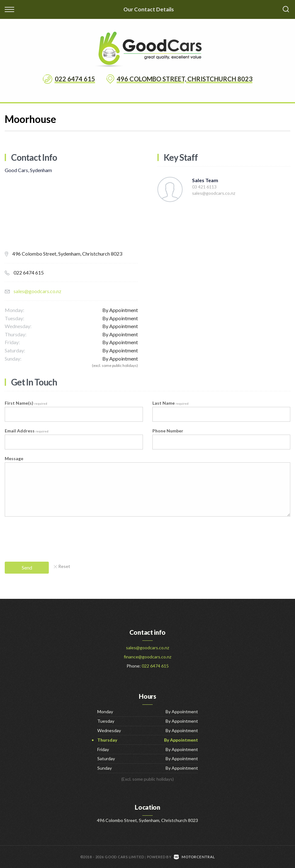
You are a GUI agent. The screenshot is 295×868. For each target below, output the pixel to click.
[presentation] (53, 536)
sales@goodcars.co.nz (37, 291)
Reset (62, 566)
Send (27, 567)
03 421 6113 (204, 187)
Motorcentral (194, 856)
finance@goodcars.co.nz (147, 657)
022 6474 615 (75, 79)
